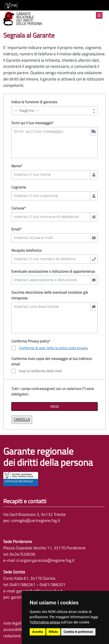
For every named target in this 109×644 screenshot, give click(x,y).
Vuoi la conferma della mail (37, 371)
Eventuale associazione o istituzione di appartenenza (53, 271)
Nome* (17, 166)
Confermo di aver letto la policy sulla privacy (54, 348)
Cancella (22, 419)
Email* (16, 229)
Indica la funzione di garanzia (34, 102)
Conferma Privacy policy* (31, 341)
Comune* (19, 208)
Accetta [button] (38, 632)
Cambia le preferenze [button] (78, 632)
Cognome (19, 187)
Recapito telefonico (26, 250)
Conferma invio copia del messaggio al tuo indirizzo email (52, 361)
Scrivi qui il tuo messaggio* (32, 123)
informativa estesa (46, 622)
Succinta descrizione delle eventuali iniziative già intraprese (50, 295)
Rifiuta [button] (53, 632)
